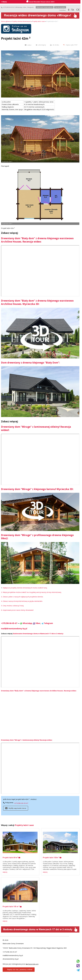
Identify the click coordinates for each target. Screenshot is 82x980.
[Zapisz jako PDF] (70, 45)
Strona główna (6, 21)
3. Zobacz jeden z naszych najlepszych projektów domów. (22, 597)
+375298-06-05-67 (8, 7)
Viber (25, 7)
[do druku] (55, 45)
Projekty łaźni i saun (39, 21)
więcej (5, 872)
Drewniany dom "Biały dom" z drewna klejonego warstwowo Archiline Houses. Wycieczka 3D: (37, 302)
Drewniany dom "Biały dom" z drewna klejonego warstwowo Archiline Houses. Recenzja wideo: (37, 240)
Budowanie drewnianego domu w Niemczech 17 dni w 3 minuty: (38, 634)
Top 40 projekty (60, 7)
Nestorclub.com (33, 964)
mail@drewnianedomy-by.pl (14, 629)
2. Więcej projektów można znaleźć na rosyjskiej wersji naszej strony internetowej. (31, 592)
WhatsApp (19, 7)
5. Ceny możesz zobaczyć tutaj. (12, 606)
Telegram (30, 7)
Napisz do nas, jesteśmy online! (18, 970)
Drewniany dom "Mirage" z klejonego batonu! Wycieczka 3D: (37, 489)
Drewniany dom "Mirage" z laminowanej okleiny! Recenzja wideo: (27, 740)
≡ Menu (4, 2)
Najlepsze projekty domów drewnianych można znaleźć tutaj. (25, 588)
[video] (28, 45)
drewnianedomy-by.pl (11, 959)
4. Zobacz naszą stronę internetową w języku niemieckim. (22, 601)
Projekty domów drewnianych (21, 21)
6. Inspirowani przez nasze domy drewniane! (17, 610)
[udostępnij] (41, 45)
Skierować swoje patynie (45, 7)
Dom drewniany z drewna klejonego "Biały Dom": (30, 363)
